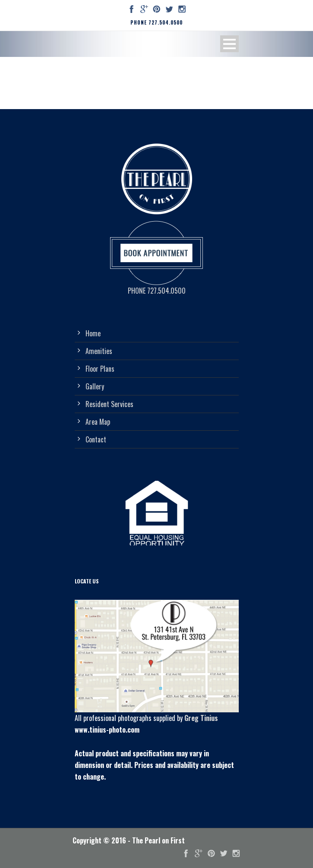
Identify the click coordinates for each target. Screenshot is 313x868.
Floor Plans (100, 369)
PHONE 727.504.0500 (156, 22)
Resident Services (109, 404)
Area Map (98, 422)
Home (93, 333)
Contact (96, 439)
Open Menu (229, 44)
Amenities (99, 351)
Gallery (95, 386)
